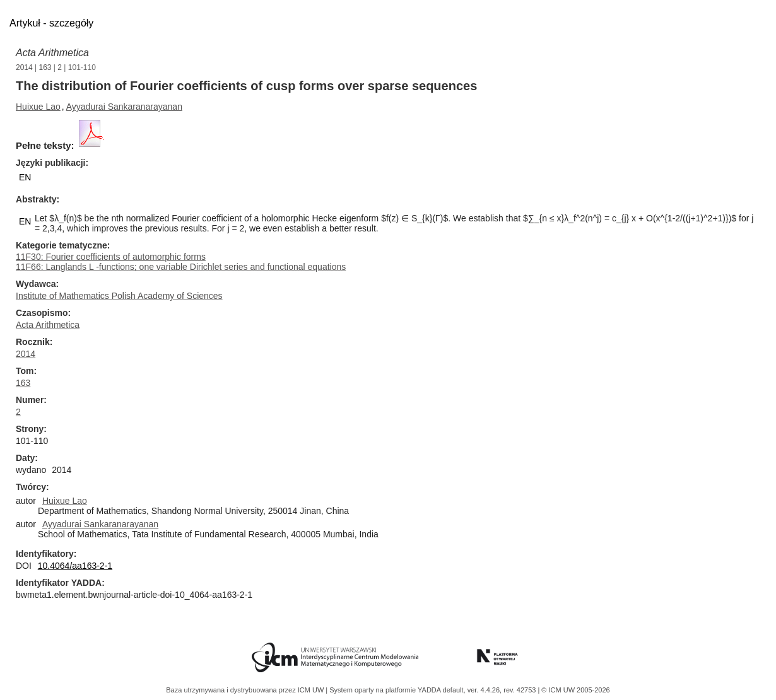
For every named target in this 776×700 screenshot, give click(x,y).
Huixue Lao (38, 107)
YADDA (430, 690)
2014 (24, 67)
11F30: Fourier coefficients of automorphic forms (111, 257)
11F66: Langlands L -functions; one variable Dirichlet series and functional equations (181, 267)
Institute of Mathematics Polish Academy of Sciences (119, 296)
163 (45, 67)
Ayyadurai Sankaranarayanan (124, 107)
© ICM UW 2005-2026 (575, 690)
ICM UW (312, 690)
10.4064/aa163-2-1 (75, 566)
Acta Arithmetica (52, 53)
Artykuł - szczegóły (51, 23)
